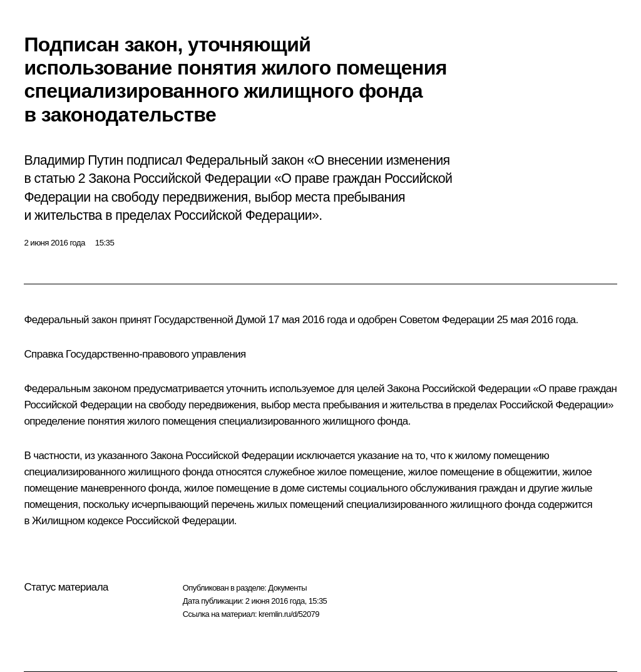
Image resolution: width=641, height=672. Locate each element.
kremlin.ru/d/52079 (289, 614)
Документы (287, 588)
